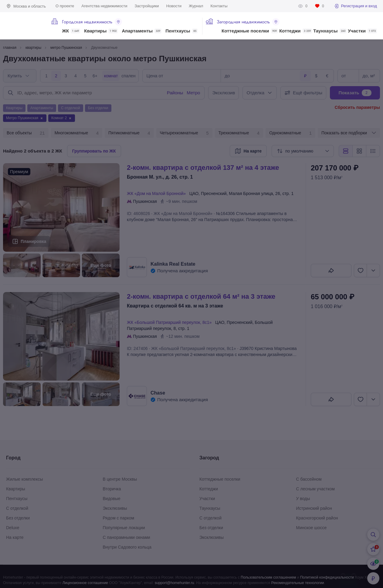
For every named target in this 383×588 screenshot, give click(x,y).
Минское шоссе (312, 528)
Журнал (196, 6)
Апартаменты (142, 31)
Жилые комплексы (24, 479)
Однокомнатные (290, 133)
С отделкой (17, 508)
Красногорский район (317, 518)
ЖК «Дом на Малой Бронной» (158, 193)
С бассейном (309, 479)
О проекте (65, 6)
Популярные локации (124, 528)
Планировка (33, 241)
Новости (174, 6)
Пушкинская (145, 201)
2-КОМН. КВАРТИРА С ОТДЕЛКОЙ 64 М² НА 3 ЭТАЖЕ (201, 296)
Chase (158, 393)
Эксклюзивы (115, 508)
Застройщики (147, 6)
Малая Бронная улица (251, 193)
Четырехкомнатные (184, 133)
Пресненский (214, 193)
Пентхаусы (181, 31)
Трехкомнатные (239, 133)
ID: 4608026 (138, 213)
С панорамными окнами (127, 537)
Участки (362, 31)
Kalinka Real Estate (173, 264)
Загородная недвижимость (248, 22)
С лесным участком (315, 489)
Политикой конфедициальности (327, 577)
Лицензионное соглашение (85, 583)
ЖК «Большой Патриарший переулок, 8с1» (170, 322)
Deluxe (13, 528)
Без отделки (18, 518)
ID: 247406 (137, 348)
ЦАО (194, 193)
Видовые (112, 499)
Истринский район (314, 508)
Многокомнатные (77, 133)
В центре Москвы (120, 479)
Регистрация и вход (355, 6)
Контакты (219, 6)
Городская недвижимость (92, 22)
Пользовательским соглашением (268, 577)
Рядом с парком (119, 518)
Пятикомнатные (129, 133)
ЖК (71, 31)
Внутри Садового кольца (127, 547)
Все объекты (26, 133)
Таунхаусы (330, 31)
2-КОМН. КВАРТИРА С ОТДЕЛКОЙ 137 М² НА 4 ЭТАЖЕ (203, 168)
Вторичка (112, 489)
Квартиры (101, 31)
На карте (15, 537)
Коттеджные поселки (250, 31)
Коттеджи (295, 31)
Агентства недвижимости (104, 6)
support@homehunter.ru (175, 583)
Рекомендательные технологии (298, 583)
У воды (303, 499)
